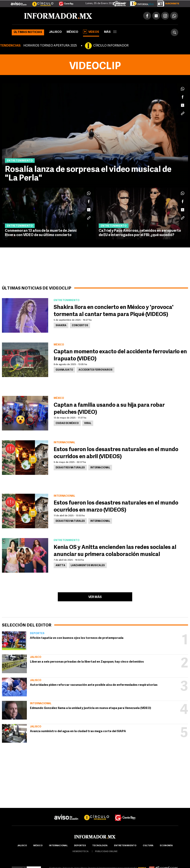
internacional (58, 846)
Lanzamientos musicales (88, 566)
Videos (91, 32)
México (72, 32)
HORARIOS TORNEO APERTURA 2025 (50, 46)
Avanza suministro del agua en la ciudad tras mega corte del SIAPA (78, 731)
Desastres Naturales (70, 468)
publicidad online (106, 852)
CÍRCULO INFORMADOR (111, 46)
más (110, 32)
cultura (148, 846)
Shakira (61, 326)
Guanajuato (64, 370)
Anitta (60, 566)
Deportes (37, 633)
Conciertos (80, 326)
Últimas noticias (28, 32)
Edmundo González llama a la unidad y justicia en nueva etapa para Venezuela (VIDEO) (90, 708)
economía (166, 846)
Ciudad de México (67, 423)
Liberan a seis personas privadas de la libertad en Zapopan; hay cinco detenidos (87, 662)
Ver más (95, 597)
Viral (88, 423)
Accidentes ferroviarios (95, 370)
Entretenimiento (125, 846)
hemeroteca (81, 852)
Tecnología (100, 846)
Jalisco (55, 32)
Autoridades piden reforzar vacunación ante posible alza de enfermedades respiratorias (94, 685)
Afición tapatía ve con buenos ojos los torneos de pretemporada (77, 638)
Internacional (41, 704)
